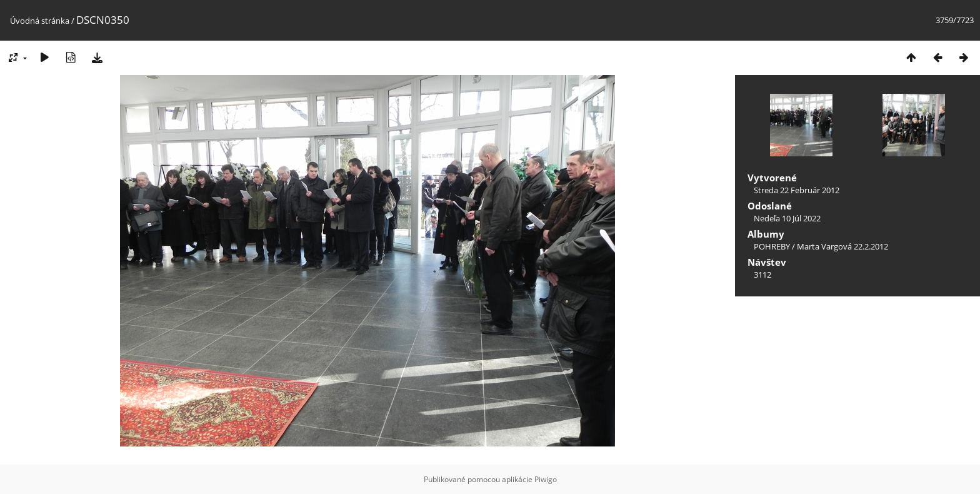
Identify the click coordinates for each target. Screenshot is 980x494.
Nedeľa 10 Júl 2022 (787, 218)
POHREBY (772, 246)
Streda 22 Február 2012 (797, 190)
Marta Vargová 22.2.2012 (842, 246)
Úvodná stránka (40, 21)
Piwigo (546, 479)
